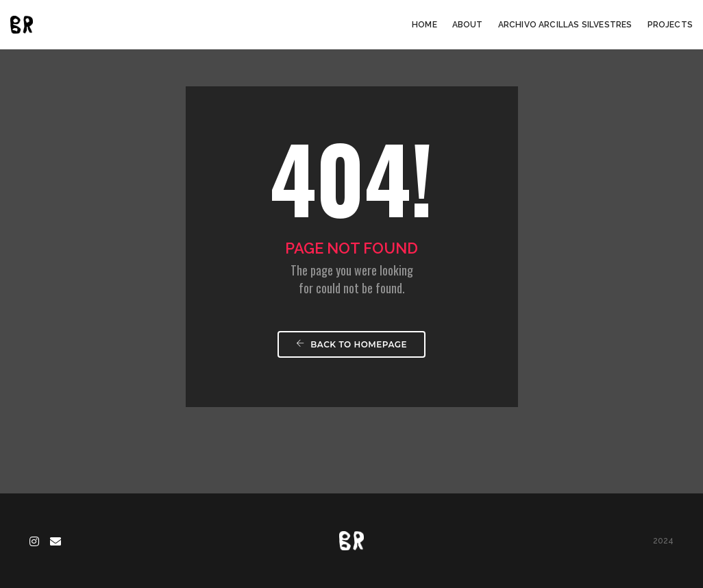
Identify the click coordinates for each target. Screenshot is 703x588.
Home (424, 25)
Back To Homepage (351, 344)
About (468, 25)
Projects (670, 25)
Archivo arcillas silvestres (565, 25)
